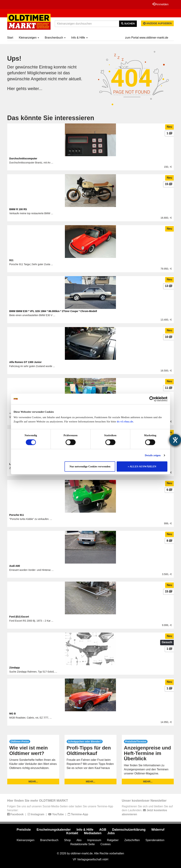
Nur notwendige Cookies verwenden (90, 466)
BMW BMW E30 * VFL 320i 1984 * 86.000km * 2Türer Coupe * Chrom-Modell (53, 311)
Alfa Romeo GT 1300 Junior (26, 362)
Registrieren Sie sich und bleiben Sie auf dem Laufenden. (147, 810)
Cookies (106, 844)
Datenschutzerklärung (129, 830)
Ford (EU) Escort (19, 617)
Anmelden (160, 4)
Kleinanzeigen (29, 38)
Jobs (111, 833)
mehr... (33, 782)
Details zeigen (153, 455)
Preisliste (24, 830)
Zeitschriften (132, 840)
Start (10, 38)
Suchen (128, 24)
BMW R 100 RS (18, 209)
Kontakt (72, 833)
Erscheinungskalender (54, 830)
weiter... (35, 89)
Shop (67, 840)
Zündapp (15, 668)
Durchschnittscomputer (23, 158)
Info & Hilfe (79, 38)
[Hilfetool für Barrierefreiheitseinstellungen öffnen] (175, 440)
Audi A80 (15, 566)
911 (11, 260)
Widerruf (158, 830)
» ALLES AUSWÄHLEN (142, 466)
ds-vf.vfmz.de (125, 422)
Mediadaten (93, 833)
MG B (13, 714)
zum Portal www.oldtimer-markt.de (147, 38)
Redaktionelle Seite (83, 844)
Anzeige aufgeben (157, 23)
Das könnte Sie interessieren (51, 118)
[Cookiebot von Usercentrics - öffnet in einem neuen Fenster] (152, 399)
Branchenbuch (55, 38)
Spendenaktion (155, 840)
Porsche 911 (17, 515)
